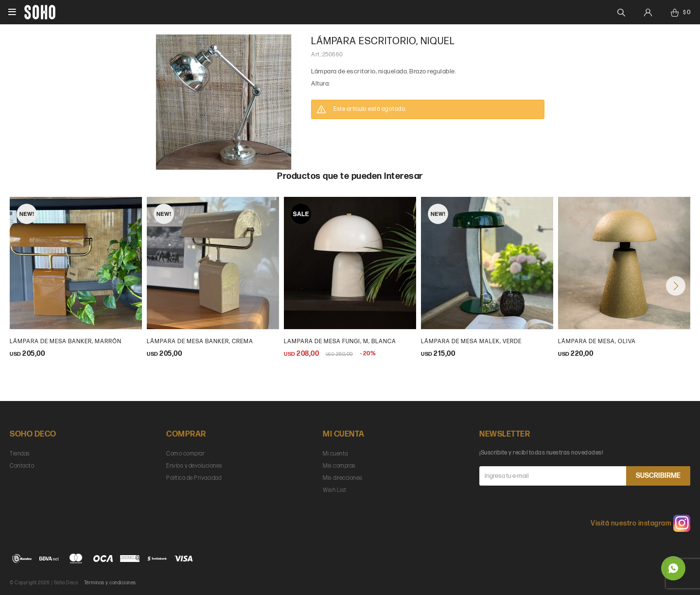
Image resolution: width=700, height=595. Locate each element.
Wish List (335, 490)
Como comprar (185, 454)
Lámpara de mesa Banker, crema (200, 341)
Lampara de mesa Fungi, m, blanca (340, 341)
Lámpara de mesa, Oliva (597, 341)
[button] (676, 286)
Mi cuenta (335, 454)
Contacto (22, 466)
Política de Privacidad (194, 478)
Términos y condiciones (110, 583)
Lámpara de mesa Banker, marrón (66, 341)
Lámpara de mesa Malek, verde (471, 341)
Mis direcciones (343, 478)
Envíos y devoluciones (194, 466)
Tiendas (20, 454)
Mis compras (339, 466)
